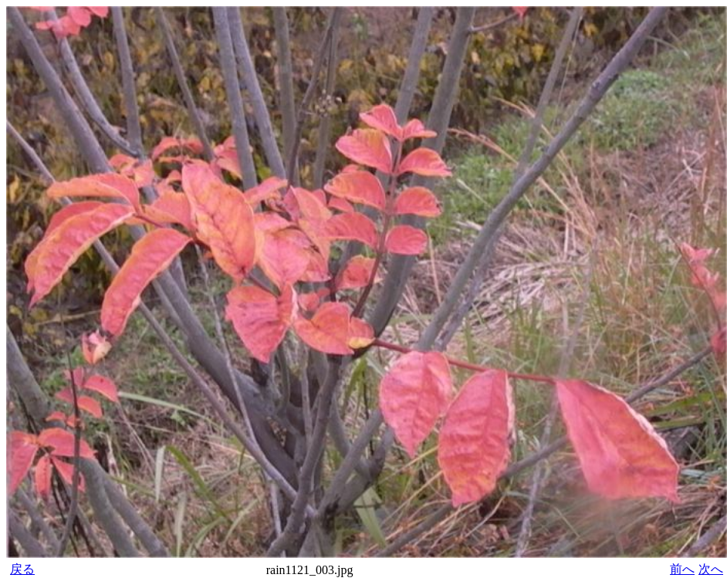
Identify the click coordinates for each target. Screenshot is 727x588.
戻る (22, 569)
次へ (711, 569)
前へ (682, 569)
